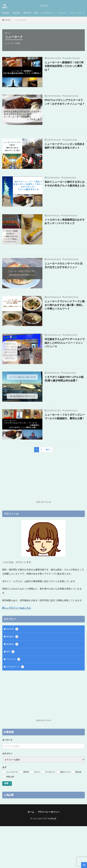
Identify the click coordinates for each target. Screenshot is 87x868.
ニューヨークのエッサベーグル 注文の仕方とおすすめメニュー (64, 265)
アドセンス (62, 13)
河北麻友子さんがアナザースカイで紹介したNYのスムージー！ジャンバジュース (65, 343)
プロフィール (75, 13)
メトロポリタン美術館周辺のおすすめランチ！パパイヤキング (65, 222)
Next (48, 450)
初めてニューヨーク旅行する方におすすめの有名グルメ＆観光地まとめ (65, 184)
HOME (8, 20)
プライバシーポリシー (49, 812)
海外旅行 (6, 13)
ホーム (31, 812)
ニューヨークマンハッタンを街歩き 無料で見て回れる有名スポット (65, 146)
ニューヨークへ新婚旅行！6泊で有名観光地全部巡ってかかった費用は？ (64, 66)
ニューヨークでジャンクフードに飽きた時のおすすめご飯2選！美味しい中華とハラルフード (65, 305)
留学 (36, 13)
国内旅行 (17, 13)
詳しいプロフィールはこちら (17, 608)
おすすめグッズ (47, 13)
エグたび (52, 818)
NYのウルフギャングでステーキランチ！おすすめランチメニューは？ (65, 102)
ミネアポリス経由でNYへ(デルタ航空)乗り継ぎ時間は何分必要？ (64, 379)
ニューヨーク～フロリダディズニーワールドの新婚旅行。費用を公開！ (65, 417)
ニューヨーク (21, 20)
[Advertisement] (43, 479)
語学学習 (27, 13)
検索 (6, 783)
